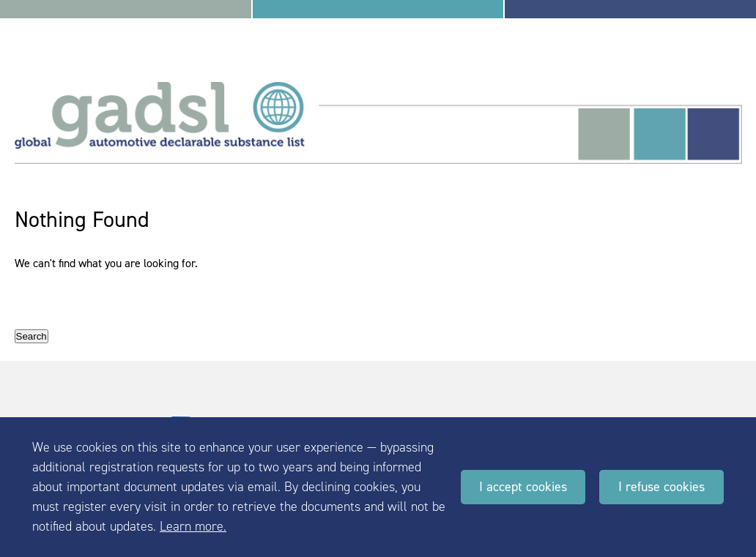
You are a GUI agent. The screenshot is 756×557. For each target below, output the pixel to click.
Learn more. (193, 526)
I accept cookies (523, 487)
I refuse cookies (661, 487)
